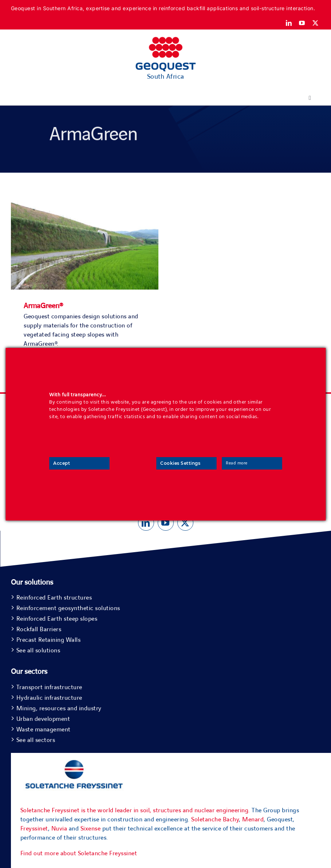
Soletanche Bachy (215, 820)
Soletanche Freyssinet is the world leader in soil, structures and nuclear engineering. (135, 810)
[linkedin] (289, 23)
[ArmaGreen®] (85, 195)
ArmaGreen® (43, 306)
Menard (253, 820)
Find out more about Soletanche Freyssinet (79, 853)
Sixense (91, 829)
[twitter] (316, 23)
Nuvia (59, 829)
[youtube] (302, 23)
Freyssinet (34, 829)
